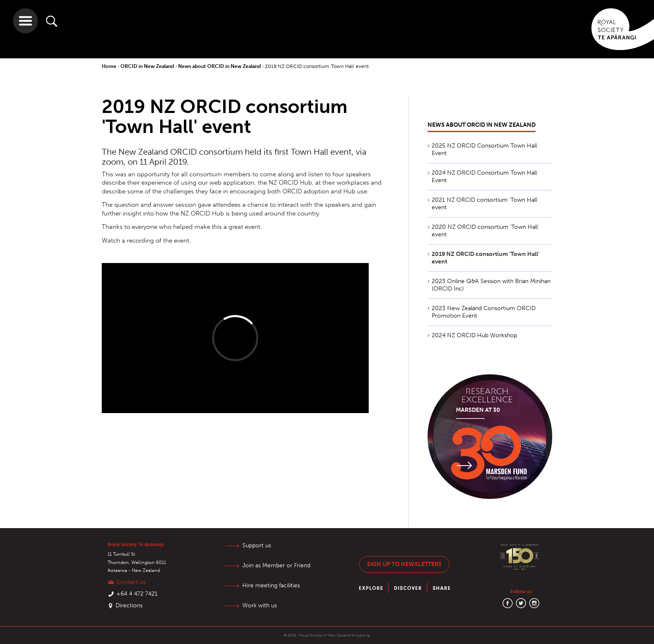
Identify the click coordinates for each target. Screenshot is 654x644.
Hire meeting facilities (271, 585)
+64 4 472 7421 (137, 594)
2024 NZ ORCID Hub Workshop (474, 335)
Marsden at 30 (478, 410)
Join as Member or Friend (276, 565)
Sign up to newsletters (404, 564)
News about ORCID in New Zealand (220, 66)
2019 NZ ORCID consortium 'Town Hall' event (317, 66)
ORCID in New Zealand (148, 66)
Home (110, 66)
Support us (257, 545)
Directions (129, 605)
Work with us (260, 605)
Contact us (131, 582)
